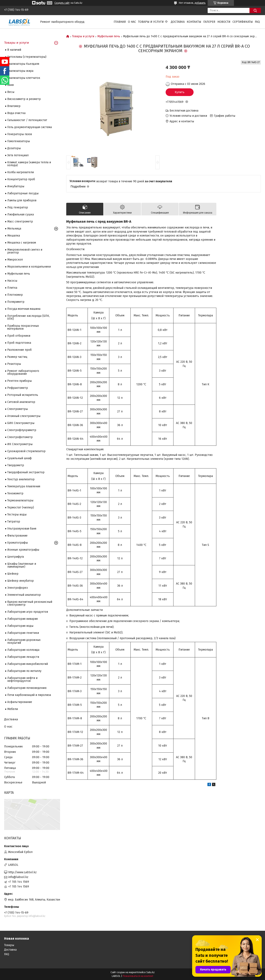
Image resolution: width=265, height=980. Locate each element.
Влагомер (14, 106)
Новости (224, 22)
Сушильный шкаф (19, 458)
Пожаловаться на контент (138, 976)
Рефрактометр (18, 388)
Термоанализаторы (20, 500)
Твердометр (16, 465)
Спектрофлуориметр (22, 430)
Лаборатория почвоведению (27, 688)
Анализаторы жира (20, 71)
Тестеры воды (17, 515)
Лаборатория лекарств (23, 657)
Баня (10, 85)
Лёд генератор (18, 207)
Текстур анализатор (21, 479)
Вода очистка (16, 113)
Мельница (14, 229)
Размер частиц (17, 357)
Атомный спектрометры (24, 416)
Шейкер (13, 574)
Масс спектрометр (20, 222)
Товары (9, 945)
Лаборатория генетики (23, 633)
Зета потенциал (18, 155)
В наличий (14, 50)
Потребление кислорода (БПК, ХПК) (28, 317)
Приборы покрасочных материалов (23, 327)
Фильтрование (17, 536)
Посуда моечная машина (24, 309)
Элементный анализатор (24, 595)
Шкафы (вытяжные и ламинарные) (22, 565)
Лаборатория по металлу (24, 671)
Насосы (12, 281)
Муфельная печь (109, 36)
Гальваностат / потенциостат (27, 120)
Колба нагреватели (20, 172)
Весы (11, 92)
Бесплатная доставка (184, 111)
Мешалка (14, 236)
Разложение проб (19, 350)
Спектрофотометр (20, 437)
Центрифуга (16, 557)
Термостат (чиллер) (21, 507)
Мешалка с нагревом (22, 243)
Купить (180, 92)
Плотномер (15, 295)
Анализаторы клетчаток (24, 78)
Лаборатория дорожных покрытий (24, 641)
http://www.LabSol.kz (22, 872)
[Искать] (255, 10)
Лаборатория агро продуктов (28, 612)
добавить (200, 3)
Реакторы (14, 364)
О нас (132, 22)
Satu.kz (151, 972)
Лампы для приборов (22, 200)
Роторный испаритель (23, 395)
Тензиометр (15, 493)
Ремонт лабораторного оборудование (23, 372)
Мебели (13, 709)
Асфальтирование (20, 702)
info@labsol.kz (18, 877)
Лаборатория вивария (22, 619)
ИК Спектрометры (20, 444)
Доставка (178, 22)
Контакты (194, 22)
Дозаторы (14, 148)
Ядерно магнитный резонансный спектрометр (30, 603)
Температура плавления (24, 486)
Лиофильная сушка (20, 214)
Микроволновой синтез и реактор (25, 251)
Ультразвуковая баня (22, 529)
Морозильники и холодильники (29, 267)
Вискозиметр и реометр (24, 99)
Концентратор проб (21, 179)
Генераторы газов (20, 134)
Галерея (209, 22)
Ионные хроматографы (23, 550)
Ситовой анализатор (21, 402)
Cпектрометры (17, 409)
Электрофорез (17, 588)
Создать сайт (62, 3)
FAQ (257, 22)
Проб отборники (19, 336)
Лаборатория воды (20, 626)
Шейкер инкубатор (20, 581)
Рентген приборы (19, 381)
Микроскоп (15, 260)
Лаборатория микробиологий (28, 664)
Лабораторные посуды (23, 193)
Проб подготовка (19, 343)
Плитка (12, 288)
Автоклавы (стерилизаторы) (27, 57)
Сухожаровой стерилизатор (26, 451)
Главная (120, 22)
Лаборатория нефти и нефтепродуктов (22, 679)
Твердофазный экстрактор (26, 472)
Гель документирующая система (30, 127)
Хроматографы (17, 543)
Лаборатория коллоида (23, 650)
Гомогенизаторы (19, 141)
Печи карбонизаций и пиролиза (29, 695)
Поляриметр (16, 302)
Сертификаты (243, 22)
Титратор (14, 522)
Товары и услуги (151, 22)
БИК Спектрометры (21, 423)
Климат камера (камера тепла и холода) (29, 164)
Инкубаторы (16, 186)
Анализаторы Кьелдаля (23, 64)
